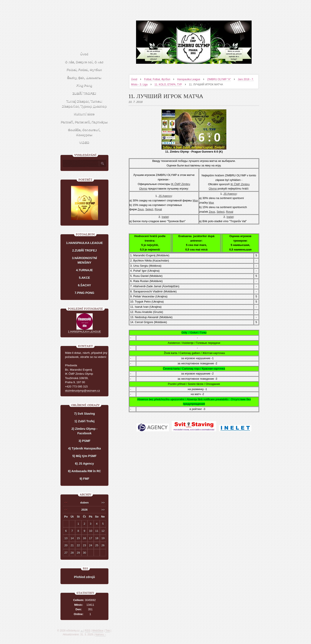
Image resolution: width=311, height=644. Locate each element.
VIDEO (84, 142)
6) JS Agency (84, 464)
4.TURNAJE (84, 270)
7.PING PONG (84, 293)
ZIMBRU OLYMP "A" (219, 79)
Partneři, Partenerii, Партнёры (84, 122)
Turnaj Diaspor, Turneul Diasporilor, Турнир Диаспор (84, 104)
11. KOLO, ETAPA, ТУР (168, 84)
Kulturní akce (84, 114)
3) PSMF (84, 441)
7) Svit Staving (84, 414)
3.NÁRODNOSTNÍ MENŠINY (84, 260)
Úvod (134, 79)
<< (66, 503)
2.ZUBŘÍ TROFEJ (84, 250)
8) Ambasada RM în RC (85, 471)
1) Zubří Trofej (84, 421)
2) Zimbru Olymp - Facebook (84, 431)
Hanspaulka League (189, 79)
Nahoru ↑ (101, 634)
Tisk (108, 631)
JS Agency (165, 196)
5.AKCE (84, 278)
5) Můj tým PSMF (84, 456)
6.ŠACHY (85, 285)
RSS (88, 631)
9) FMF (84, 479)
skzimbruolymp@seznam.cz (83, 391)
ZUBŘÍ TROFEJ (84, 93)
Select (149, 209)
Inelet (165, 217)
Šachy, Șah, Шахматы (84, 77)
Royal (158, 209)
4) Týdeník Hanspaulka (84, 448)
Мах (195, 200)
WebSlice (98, 631)
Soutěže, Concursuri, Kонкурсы (84, 132)
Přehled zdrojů (84, 577)
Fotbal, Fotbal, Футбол (157, 79)
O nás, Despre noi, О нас (84, 62)
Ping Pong (84, 85)
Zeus (141, 209)
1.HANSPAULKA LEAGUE (84, 243)
